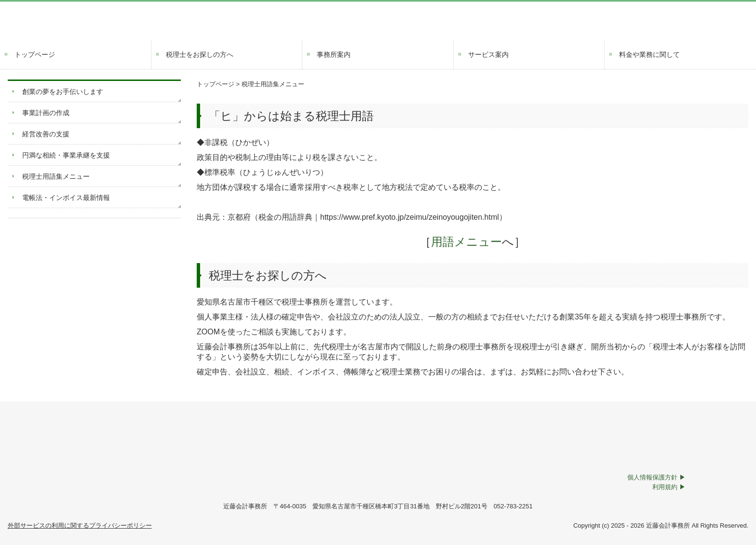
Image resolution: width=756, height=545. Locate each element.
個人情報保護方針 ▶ (656, 477)
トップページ (35, 54)
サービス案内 (488, 54)
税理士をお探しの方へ (200, 54)
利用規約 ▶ (669, 487)
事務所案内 (334, 54)
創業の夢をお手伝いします (63, 92)
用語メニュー (461, 242)
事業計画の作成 (46, 113)
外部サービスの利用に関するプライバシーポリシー (80, 525)
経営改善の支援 (46, 134)
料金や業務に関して (649, 54)
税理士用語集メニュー (56, 176)
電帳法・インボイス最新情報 (66, 198)
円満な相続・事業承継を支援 (66, 155)
